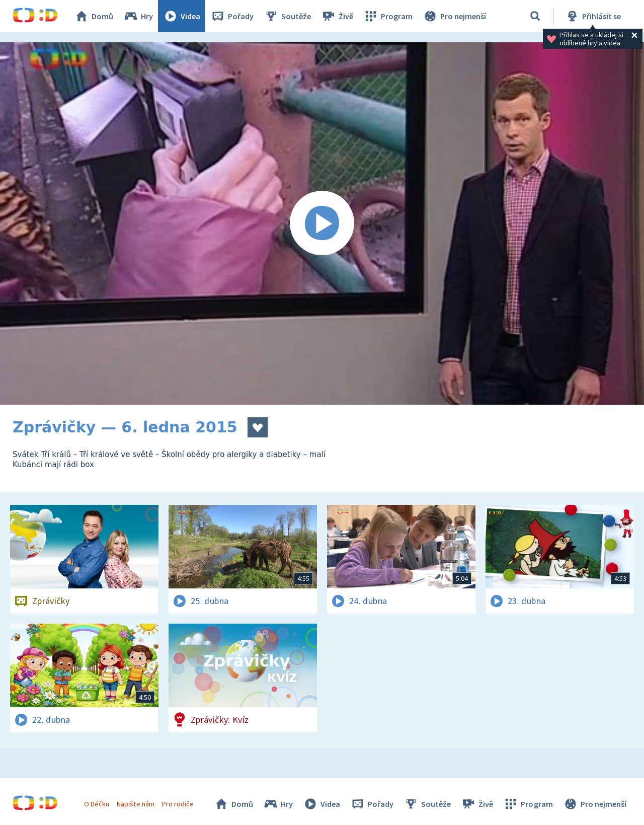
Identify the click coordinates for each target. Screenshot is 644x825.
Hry (138, 16)
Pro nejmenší (454, 16)
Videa (182, 16)
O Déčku (97, 804)
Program (388, 16)
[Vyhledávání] (535, 16)
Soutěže (287, 16)
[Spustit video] (322, 223)
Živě (337, 16)
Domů (94, 16)
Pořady (232, 16)
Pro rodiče (178, 804)
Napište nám (135, 804)
